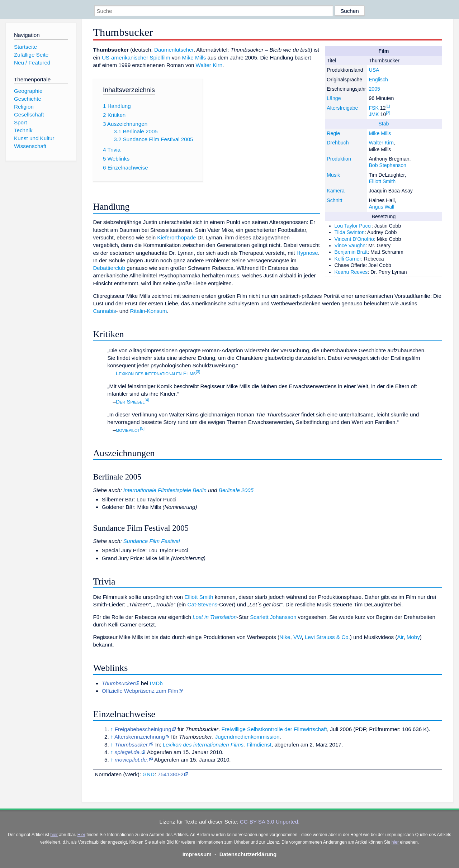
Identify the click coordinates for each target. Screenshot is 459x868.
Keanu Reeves (351, 272)
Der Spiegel (130, 402)
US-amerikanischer (125, 58)
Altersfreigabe (342, 108)
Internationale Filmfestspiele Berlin (165, 490)
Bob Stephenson (387, 165)
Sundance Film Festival (152, 541)
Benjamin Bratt (351, 252)
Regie (333, 133)
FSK (373, 108)
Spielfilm (160, 58)
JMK (374, 114)
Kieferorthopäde (176, 237)
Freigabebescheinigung (143, 729)
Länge (334, 98)
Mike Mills (380, 133)
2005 (374, 89)
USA (374, 70)
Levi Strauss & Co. (327, 637)
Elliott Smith (382, 181)
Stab (384, 124)
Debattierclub (109, 268)
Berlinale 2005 (236, 490)
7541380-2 (171, 774)
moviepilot (128, 430)
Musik (333, 175)
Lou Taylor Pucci (353, 226)
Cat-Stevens (202, 604)
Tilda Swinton (350, 232)
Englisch (378, 80)
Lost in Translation (215, 617)
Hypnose (307, 253)
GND (148, 774)
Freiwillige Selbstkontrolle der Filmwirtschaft (274, 729)
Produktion (339, 159)
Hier (81, 835)
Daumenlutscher (174, 50)
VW (298, 637)
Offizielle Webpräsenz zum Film (140, 691)
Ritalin (137, 311)
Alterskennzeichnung (140, 737)
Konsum (157, 311)
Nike (285, 637)
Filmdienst (259, 745)
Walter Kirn (381, 143)
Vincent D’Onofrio (354, 239)
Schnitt (334, 200)
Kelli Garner (348, 259)
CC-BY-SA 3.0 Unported (269, 822)
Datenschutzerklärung (248, 854)
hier (54, 835)
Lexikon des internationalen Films (156, 373)
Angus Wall (381, 207)
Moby (413, 637)
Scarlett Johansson (273, 617)
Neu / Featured (32, 63)
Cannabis (104, 311)
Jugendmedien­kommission (247, 737)
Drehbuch (338, 143)
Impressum (197, 854)
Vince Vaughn (350, 245)
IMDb (156, 683)
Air (401, 637)
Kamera (335, 191)
